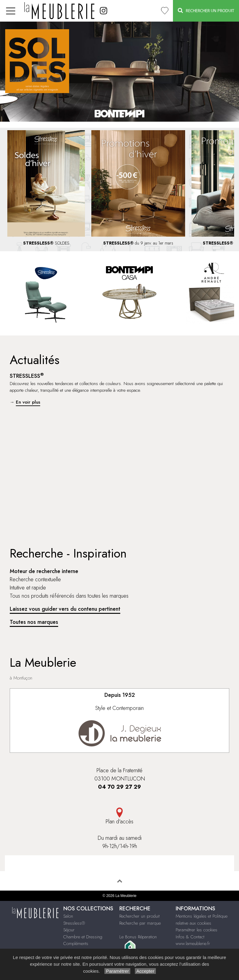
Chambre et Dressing (83, 937)
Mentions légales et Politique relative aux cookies (202, 920)
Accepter (145, 971)
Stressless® (74, 923)
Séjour (69, 930)
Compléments (76, 944)
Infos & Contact (190, 937)
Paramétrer (117, 971)
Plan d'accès (119, 817)
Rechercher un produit (139, 916)
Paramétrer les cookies (197, 930)
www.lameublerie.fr (193, 944)
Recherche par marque (140, 923)
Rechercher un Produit (206, 10)
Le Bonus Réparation (138, 937)
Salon (68, 916)
